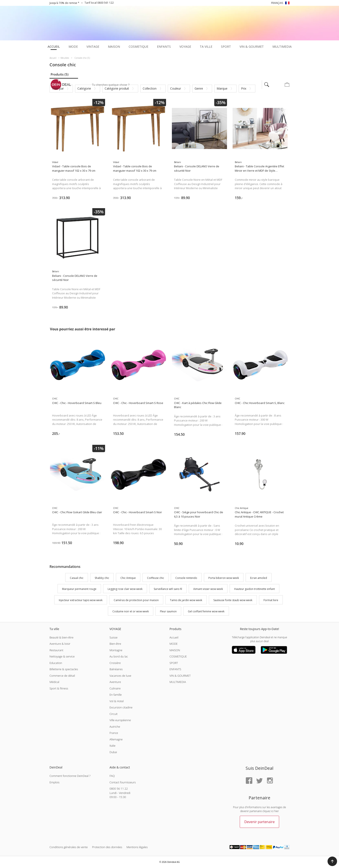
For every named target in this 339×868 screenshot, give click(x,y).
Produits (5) (60, 74)
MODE (174, 644)
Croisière (115, 663)
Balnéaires (116, 669)
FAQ (112, 776)
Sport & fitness (59, 688)
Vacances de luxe (120, 676)
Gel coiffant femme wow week (206, 611)
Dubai (113, 752)
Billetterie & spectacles (64, 669)
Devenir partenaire (259, 822)
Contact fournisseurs (122, 782)
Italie (112, 746)
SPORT (174, 663)
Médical (54, 682)
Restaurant (56, 650)
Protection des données (107, 847)
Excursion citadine (121, 707)
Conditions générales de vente (69, 847)
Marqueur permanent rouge (79, 589)
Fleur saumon (168, 611)
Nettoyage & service (62, 656)
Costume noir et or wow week (131, 611)
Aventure (115, 682)
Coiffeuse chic (156, 578)
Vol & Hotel (117, 701)
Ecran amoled (259, 578)
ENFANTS (175, 669)
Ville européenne (120, 720)
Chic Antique (128, 578)
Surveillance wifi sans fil (168, 589)
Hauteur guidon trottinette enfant (254, 589)
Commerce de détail (62, 676)
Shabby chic (102, 578)
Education (56, 663)
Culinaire (115, 688)
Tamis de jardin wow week (186, 600)
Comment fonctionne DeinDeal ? (70, 776)
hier (277, 811)
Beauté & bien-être (62, 637)
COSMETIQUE (178, 656)
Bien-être (115, 644)
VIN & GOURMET (180, 676)
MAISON (175, 650)
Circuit (113, 714)
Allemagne (116, 739)
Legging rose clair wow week (125, 589)
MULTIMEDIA (178, 682)
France (114, 733)
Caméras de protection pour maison (136, 600)
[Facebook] (249, 781)
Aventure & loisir (60, 644)
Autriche (115, 727)
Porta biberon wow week (224, 578)
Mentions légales (137, 847)
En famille (115, 695)
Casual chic (77, 578)
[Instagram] (270, 781)
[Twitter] (259, 781)
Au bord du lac (119, 656)
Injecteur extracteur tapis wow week (81, 600)
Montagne (116, 650)
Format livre (271, 600)
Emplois (54, 782)
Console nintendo (186, 578)
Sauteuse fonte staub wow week (233, 600)
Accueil (174, 637)
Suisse (113, 637)
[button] (332, 861)
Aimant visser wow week (208, 589)
